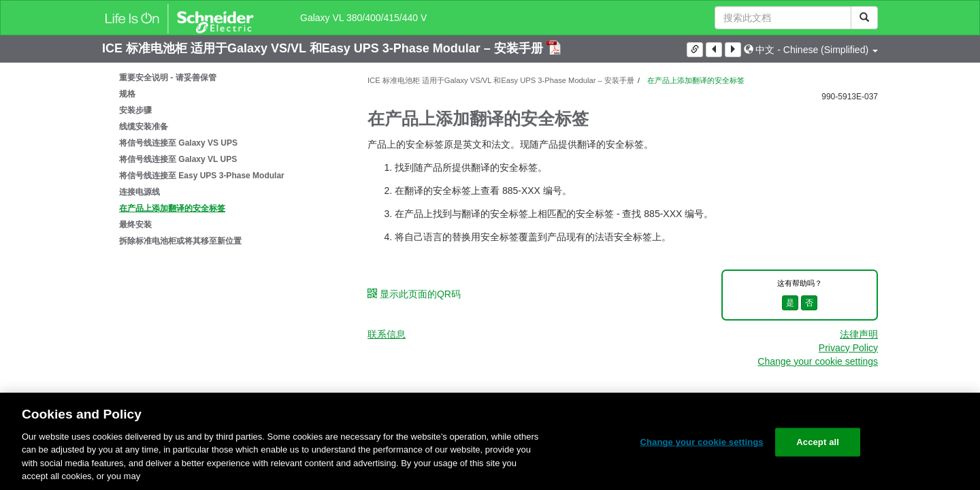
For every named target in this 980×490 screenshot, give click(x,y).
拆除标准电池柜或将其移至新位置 (180, 241)
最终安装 (135, 225)
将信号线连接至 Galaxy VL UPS (178, 159)
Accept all (818, 442)
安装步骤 (135, 110)
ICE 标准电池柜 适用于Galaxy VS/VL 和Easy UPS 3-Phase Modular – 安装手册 (324, 48)
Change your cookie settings (818, 361)
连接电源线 (140, 192)
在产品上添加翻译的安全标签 (172, 208)
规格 (127, 94)
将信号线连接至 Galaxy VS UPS (178, 143)
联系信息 (387, 334)
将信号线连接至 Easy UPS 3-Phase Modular (202, 176)
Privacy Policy (848, 348)
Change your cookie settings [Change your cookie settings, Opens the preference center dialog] (701, 442)
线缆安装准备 (144, 127)
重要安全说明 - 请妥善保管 (168, 78)
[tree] (225, 159)
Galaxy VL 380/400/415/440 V (363, 18)
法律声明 (859, 334)
